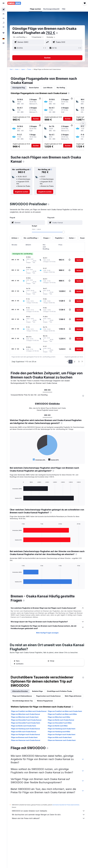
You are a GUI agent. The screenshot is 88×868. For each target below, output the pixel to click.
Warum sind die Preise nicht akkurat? (49, 820)
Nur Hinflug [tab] (61, 88)
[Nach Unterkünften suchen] (4, 14)
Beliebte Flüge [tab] (38, 693)
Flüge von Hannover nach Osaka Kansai (26, 742)
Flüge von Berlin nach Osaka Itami (24, 727)
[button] (4, 3)
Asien (17, 69)
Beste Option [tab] (34, 88)
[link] (22, 192)
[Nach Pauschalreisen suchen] (4, 23)
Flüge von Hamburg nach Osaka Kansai (26, 730)
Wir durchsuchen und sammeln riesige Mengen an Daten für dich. (49, 816)
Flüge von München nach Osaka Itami (25, 719)
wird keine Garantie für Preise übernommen (66, 806)
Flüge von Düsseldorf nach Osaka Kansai (27, 722)
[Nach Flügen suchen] (4, 10)
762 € (51, 33)
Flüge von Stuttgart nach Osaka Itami (62, 736)
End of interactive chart (12, 461)
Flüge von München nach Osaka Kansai (26, 716)
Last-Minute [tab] (48, 88)
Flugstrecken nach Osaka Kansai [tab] (49, 698)
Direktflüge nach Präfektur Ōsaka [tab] (60, 693)
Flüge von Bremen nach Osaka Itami (25, 739)
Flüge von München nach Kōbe (59, 719)
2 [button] (75, 363)
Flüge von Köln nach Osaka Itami (60, 739)
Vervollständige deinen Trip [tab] (44, 702)
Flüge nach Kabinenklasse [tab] (23, 698)
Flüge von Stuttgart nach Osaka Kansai (26, 736)
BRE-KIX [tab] (48, 392)
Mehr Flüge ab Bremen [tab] (21, 702)
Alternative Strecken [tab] (21, 693)
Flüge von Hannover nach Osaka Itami (62, 742)
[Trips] (4, 33)
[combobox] (51, 37)
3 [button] (79, 363)
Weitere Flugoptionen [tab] (66, 702)
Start (12, 69)
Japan (23, 69)
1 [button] (70, 363)
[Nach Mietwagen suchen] (4, 18)
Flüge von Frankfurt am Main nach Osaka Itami (65, 713)
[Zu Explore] (4, 27)
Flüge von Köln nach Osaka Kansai (24, 733)
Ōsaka (30, 69)
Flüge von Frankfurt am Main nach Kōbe (62, 716)
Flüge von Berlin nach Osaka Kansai (61, 722)
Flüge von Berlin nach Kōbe (58, 727)
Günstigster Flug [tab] (19, 88)
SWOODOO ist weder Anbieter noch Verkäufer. (49, 813)
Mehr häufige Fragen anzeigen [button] (48, 634)
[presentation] (57, 33)
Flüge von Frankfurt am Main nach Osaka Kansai (29, 713)
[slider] (64, 232)
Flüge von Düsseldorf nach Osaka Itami (26, 725)
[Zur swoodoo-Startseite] (14, 3)
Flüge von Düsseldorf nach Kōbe (60, 725)
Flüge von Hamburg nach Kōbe (59, 733)
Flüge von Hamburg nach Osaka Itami (62, 730)
